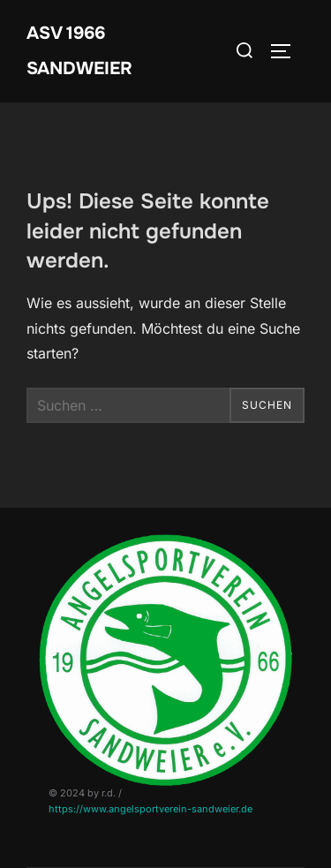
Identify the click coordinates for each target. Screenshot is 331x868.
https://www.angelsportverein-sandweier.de (150, 809)
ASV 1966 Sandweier (79, 51)
